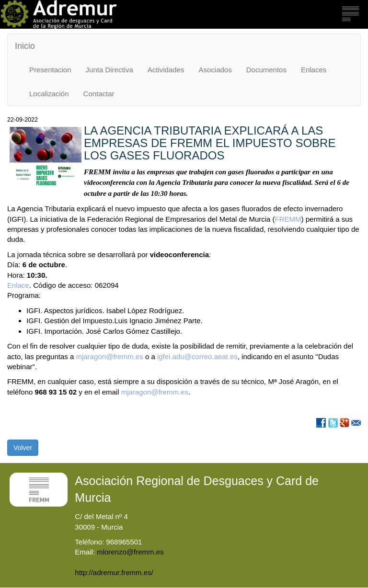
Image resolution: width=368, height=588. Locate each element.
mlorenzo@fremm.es (130, 552)
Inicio (25, 46)
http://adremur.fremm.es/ (114, 572)
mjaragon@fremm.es (110, 356)
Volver (23, 448)
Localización (49, 94)
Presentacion (50, 70)
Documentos (266, 70)
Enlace (18, 285)
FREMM (288, 219)
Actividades (166, 70)
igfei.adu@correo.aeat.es (197, 356)
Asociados (215, 70)
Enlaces (314, 70)
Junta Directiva (109, 70)
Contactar (99, 94)
